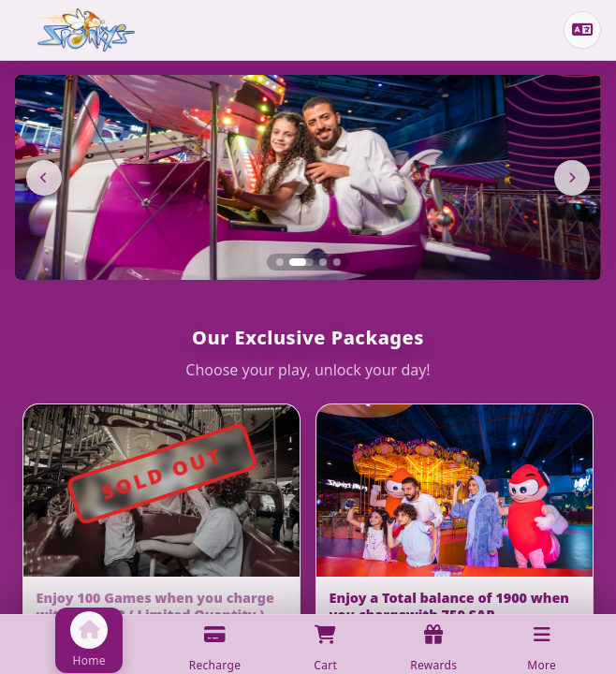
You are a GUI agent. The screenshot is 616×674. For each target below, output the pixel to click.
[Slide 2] (301, 262)
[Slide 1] (279, 262)
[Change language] (582, 30)
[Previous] (44, 178)
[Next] (572, 178)
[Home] (81, 30)
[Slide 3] (323, 262)
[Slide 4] (337, 262)
